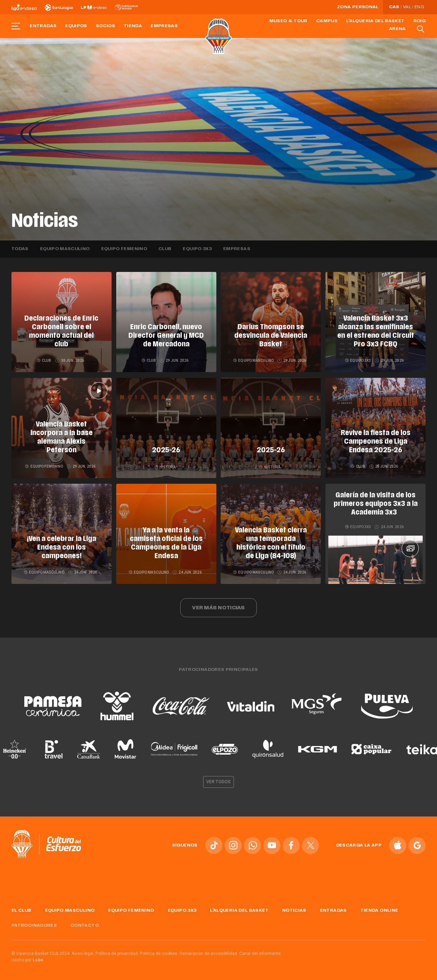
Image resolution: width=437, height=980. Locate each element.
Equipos (76, 26)
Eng (419, 7)
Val (407, 7)
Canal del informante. (261, 954)
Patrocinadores (34, 926)
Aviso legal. (83, 954)
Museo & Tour (288, 21)
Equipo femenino (124, 249)
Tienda (133, 26)
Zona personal (358, 7)
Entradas (43, 26)
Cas (394, 7)
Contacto (85, 926)
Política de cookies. (159, 954)
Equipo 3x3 (197, 249)
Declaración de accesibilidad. (209, 954)
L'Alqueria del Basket (375, 21)
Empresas (164, 26)
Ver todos (218, 782)
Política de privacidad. (117, 954)
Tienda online (379, 911)
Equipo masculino (65, 249)
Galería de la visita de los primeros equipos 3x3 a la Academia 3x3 (376, 504)
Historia (165, 467)
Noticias (294, 911)
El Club (21, 911)
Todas (20, 249)
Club (165, 249)
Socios (105, 26)
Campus (327, 21)
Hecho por (28, 960)
